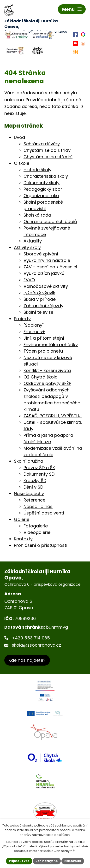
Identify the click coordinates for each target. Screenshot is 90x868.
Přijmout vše (19, 861)
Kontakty (23, 539)
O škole (22, 163)
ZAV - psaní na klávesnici (50, 267)
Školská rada (37, 215)
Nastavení (73, 861)
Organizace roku (41, 196)
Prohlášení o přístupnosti (41, 545)
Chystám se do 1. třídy (47, 150)
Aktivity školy (27, 247)
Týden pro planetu (43, 351)
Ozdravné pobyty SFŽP (47, 383)
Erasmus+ (34, 332)
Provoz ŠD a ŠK (39, 468)
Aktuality (33, 241)
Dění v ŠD (33, 487)
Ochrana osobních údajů (50, 221)
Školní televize (38, 312)
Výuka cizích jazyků (44, 273)
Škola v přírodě (40, 299)
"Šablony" (34, 325)
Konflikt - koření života (47, 370)
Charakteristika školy (46, 176)
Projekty (22, 319)
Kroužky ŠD (35, 481)
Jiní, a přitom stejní (44, 338)
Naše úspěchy (29, 493)
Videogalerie (37, 532)
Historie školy (37, 170)
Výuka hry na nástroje (47, 260)
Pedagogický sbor (43, 189)
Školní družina (29, 461)
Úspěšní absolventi (44, 513)
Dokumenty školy (42, 183)
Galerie (22, 519)
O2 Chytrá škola (41, 377)
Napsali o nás (38, 506)
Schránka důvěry (42, 144)
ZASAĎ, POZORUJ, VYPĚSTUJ (53, 416)
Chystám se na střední (48, 157)
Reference (34, 500)
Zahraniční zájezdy (43, 306)
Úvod (19, 137)
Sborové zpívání (41, 254)
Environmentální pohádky (51, 345)
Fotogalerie (36, 526)
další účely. (63, 835)
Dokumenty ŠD (39, 474)
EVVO (29, 280)
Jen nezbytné (47, 861)
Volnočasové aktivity (46, 286)
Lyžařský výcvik (39, 293)
